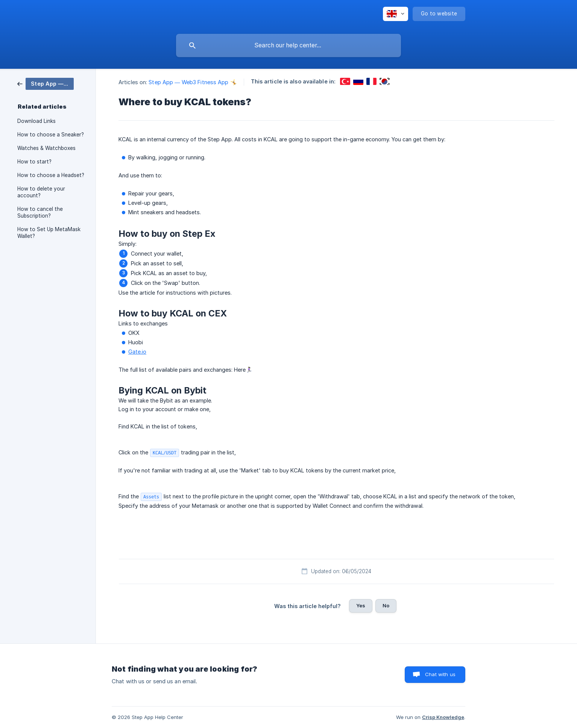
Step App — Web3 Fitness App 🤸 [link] (193, 82)
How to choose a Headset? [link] (51, 175)
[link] (46, 83)
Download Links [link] (36, 121)
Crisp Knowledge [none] (443, 717)
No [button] (386, 605)
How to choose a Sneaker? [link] (51, 135)
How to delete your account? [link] (41, 192)
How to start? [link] (34, 162)
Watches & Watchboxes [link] (46, 148)
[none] (396, 14)
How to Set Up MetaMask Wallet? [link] (49, 233)
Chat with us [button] (440, 674)
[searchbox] (288, 45)
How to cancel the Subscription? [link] (40, 212)
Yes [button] (361, 605)
